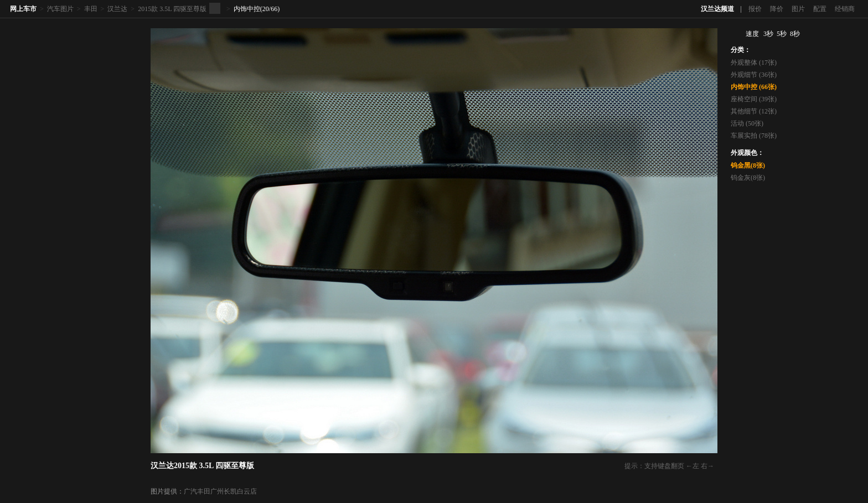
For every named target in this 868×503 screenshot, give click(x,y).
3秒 (768, 34)
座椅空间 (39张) (754, 99)
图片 (798, 9)
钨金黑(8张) (748, 165)
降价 (777, 9)
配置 (820, 9)
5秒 (782, 34)
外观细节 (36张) (754, 75)
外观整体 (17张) (754, 63)
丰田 (91, 9)
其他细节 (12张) (754, 111)
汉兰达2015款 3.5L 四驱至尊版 (202, 466)
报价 (755, 9)
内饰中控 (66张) (754, 87)
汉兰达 (117, 9)
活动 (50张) (747, 123)
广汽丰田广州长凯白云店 (220, 491)
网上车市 (23, 9)
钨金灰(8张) (748, 178)
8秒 (795, 34)
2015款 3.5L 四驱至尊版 (172, 9)
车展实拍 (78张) (754, 136)
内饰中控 (247, 9)
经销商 (845, 9)
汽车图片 (60, 9)
